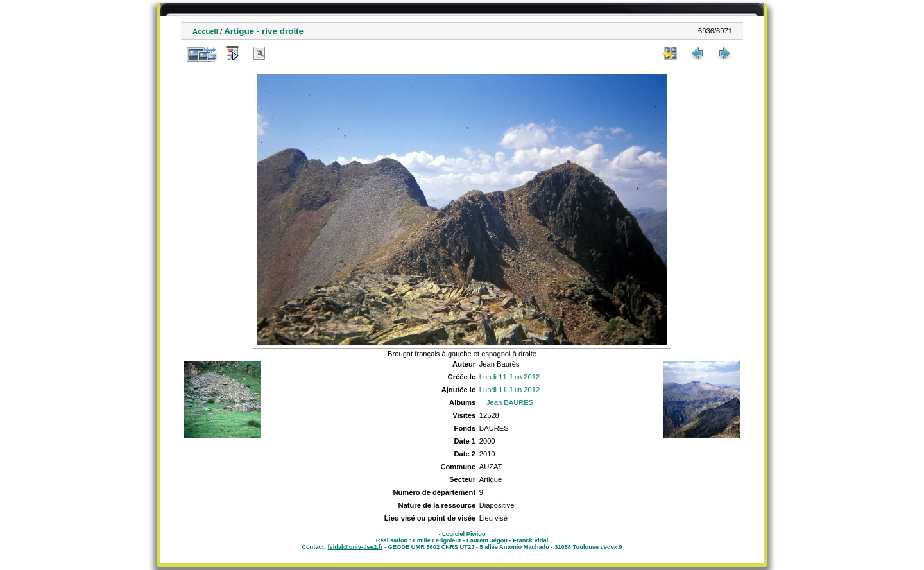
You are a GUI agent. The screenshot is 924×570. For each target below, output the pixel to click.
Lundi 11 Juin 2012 (510, 377)
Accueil (205, 31)
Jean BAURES (510, 402)
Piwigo (476, 534)
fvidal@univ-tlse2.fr (355, 547)
